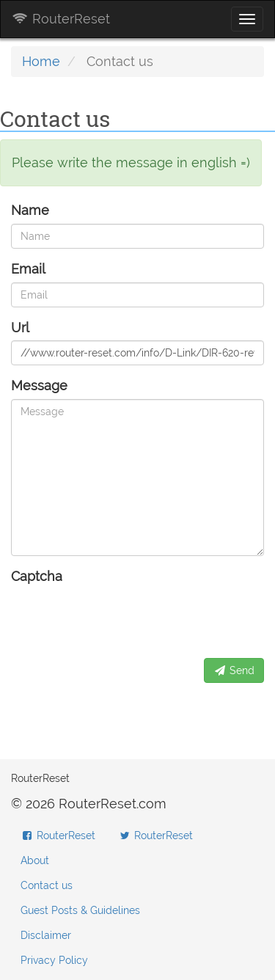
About (35, 860)
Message (39, 385)
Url (20, 328)
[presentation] (122, 618)
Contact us (47, 885)
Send (234, 670)
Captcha (37, 576)
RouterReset (61, 19)
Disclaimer (46, 935)
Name (30, 210)
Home (41, 61)
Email (28, 269)
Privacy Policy (54, 960)
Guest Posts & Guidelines (80, 910)
